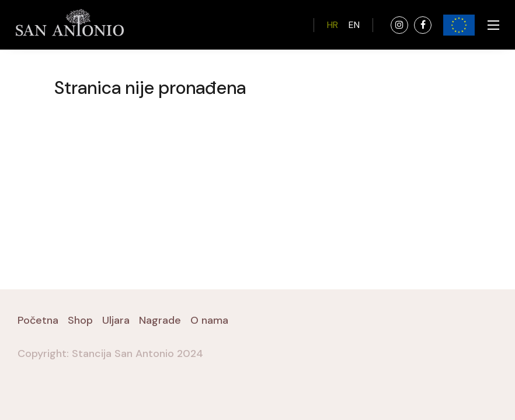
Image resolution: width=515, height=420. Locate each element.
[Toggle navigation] (490, 25)
